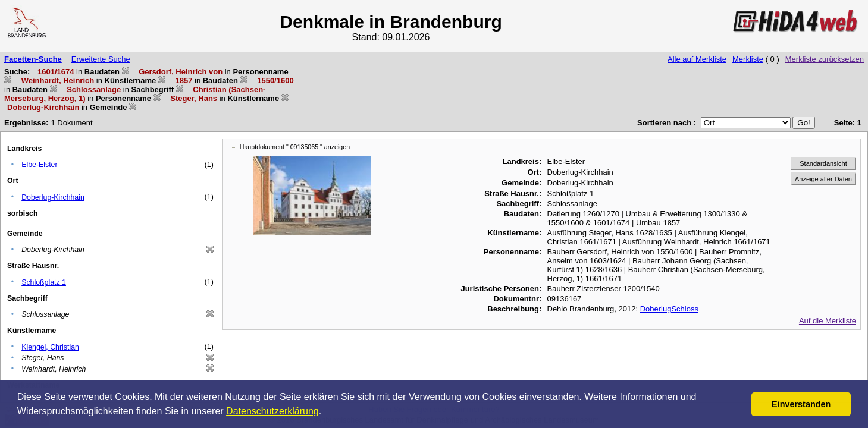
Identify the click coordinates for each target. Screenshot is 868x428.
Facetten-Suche (33, 59)
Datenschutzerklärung (272, 411)
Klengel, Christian (50, 347)
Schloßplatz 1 (44, 282)
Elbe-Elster (39, 165)
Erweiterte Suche (101, 59)
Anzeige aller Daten (823, 179)
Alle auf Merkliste (697, 59)
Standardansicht (823, 163)
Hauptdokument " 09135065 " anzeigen (295, 147)
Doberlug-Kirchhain (53, 197)
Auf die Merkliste (828, 321)
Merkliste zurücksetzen (825, 59)
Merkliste (748, 59)
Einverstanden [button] (801, 404)
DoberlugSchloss (669, 309)
